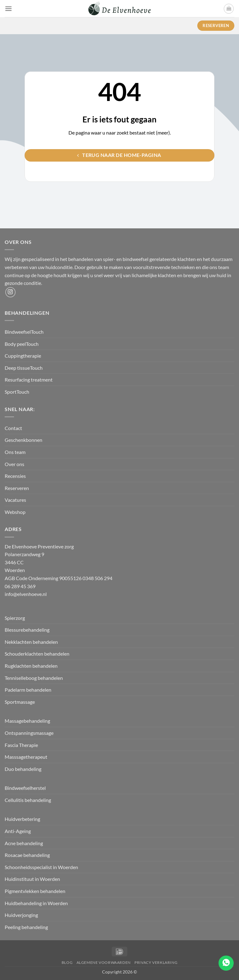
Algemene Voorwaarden (104, 962)
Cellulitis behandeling (28, 800)
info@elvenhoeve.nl (26, 594)
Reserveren (17, 488)
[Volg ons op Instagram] (10, 292)
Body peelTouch (22, 344)
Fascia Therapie (21, 745)
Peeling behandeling (26, 927)
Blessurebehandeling (27, 630)
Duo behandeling (23, 769)
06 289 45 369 (20, 586)
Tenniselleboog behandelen (34, 678)
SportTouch (17, 392)
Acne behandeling (24, 843)
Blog (67, 962)
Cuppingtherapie (23, 356)
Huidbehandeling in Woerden (36, 903)
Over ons (14, 464)
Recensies (15, 476)
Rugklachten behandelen (31, 666)
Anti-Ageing (18, 831)
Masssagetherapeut (26, 757)
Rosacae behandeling (27, 855)
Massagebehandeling (27, 721)
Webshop (15, 512)
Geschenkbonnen (23, 440)
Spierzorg (15, 618)
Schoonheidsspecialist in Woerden (41, 867)
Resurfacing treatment (29, 380)
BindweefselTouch (24, 332)
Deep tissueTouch (24, 368)
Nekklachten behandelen (31, 642)
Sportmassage (20, 702)
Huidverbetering (22, 819)
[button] (8, 9)
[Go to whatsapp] (226, 963)
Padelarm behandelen (28, 690)
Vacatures (15, 500)
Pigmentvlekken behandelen (35, 891)
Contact (13, 428)
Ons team (15, 452)
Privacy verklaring (156, 962)
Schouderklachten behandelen (37, 654)
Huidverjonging (21, 915)
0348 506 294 (97, 578)
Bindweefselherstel (26, 788)
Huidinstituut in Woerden (32, 879)
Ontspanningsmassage (29, 733)
